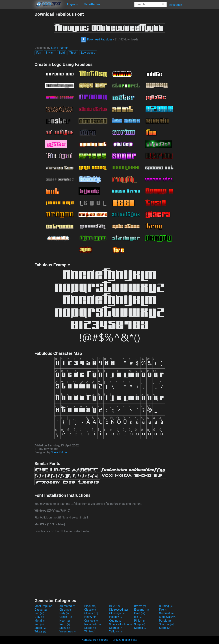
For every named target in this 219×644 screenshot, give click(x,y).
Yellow (116, 631)
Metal (40, 621)
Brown (140, 606)
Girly (64, 613)
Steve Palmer (59, 48)
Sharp (40, 628)
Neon (65, 621)
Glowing (117, 613)
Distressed (119, 610)
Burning (166, 606)
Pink (139, 621)
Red (39, 624)
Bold (62, 53)
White (90, 631)
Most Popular (43, 606)
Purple (166, 621)
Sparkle (116, 628)
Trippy (40, 631)
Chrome (67, 610)
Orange (91, 621)
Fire (163, 610)
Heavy (91, 617)
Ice (138, 617)
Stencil (140, 628)
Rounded (93, 624)
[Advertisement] (17, 66)
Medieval (167, 617)
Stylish (50, 53)
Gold (140, 613)
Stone (165, 628)
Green (66, 617)
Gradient (166, 613)
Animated (67, 606)
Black (90, 606)
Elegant (141, 610)
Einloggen (176, 5)
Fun (39, 53)
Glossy (91, 613)
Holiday (116, 617)
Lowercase (88, 53)
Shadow (167, 624)
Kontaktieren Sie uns (95, 640)
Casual (41, 610)
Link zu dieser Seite (125, 640)
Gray (39, 617)
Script (140, 624)
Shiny (65, 628)
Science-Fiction (121, 624)
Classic (91, 610)
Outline (116, 621)
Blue (115, 606)
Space (90, 628)
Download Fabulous (97, 39)
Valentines (68, 631)
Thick (73, 53)
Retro (65, 624)
